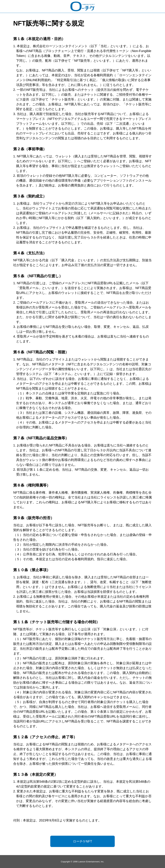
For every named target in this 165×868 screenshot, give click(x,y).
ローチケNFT (83, 841)
